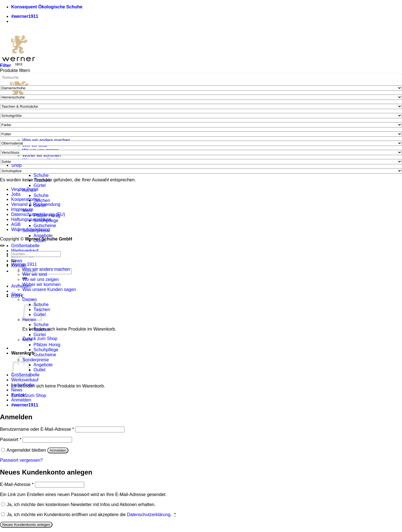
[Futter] (201, 134)
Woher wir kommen (42, 155)
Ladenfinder (23, 385)
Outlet (40, 370)
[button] (21, 286)
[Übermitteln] (13, 261)
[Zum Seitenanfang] (2, 245)
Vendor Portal (25, 189)
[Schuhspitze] (201, 171)
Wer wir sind (35, 274)
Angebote (43, 236)
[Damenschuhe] (201, 88)
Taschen (42, 200)
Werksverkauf (25, 251)
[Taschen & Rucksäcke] (201, 106)
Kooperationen (26, 199)
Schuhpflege (46, 350)
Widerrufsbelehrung (31, 229)
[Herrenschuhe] (201, 97)
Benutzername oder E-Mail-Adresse (37, 429)
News (17, 261)
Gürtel (40, 185)
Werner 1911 (24, 264)
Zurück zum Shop (40, 339)
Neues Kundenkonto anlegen (26, 525)
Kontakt (19, 395)
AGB (16, 224)
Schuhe (41, 175)
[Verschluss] (201, 152)
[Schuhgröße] (201, 116)
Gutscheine (45, 226)
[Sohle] (201, 162)
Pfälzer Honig (47, 345)
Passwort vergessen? (21, 460)
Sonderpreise (36, 360)
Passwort (11, 440)
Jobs (16, 194)
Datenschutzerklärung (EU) (38, 214)
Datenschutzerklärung (149, 515)
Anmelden (58, 450)
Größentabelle (25, 246)
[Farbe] (201, 125)
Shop (16, 165)
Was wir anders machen (46, 140)
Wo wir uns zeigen (40, 279)
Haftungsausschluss (31, 219)
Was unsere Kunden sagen (49, 289)
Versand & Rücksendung (36, 204)
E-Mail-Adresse (17, 484)
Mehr (27, 340)
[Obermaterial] (201, 143)
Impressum (22, 209)
